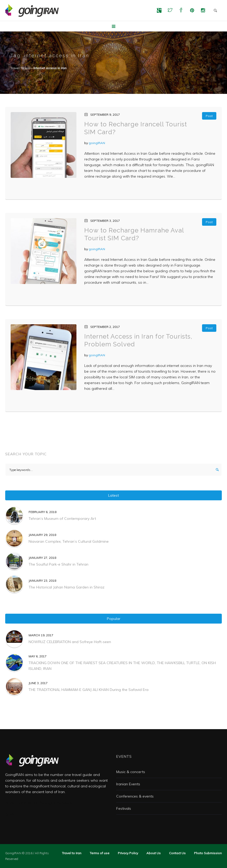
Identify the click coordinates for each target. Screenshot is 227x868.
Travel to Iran (72, 853)
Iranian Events (128, 784)
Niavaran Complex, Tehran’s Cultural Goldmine (69, 541)
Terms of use (100, 853)
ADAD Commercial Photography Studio (39, 803)
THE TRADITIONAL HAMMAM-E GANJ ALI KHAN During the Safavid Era (89, 690)
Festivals (124, 808)
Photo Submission (208, 853)
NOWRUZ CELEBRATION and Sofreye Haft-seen (70, 642)
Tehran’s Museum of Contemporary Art (62, 519)
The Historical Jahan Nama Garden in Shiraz (67, 587)
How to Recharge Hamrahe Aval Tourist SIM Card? (134, 234)
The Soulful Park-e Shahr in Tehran (59, 564)
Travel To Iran (20, 68)
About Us (154, 853)
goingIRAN (97, 143)
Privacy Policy (128, 853)
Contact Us (177, 853)
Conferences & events (135, 796)
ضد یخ (10, 814)
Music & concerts (131, 772)
